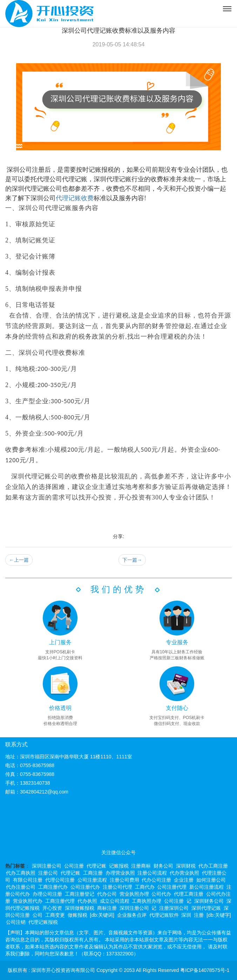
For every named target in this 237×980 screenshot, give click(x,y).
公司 (38, 915)
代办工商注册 (213, 866)
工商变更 (55, 915)
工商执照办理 (147, 901)
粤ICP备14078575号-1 (205, 970)
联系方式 (16, 744)
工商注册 (93, 873)
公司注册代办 (85, 887)
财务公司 (163, 866)
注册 (199, 915)
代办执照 (87, 901)
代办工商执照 (21, 873)
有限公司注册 (28, 880)
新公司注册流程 (206, 887)
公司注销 (16, 922)
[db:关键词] (102, 915)
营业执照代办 (28, 901)
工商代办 (145, 887)
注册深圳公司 (174, 908)
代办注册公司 (21, 887)
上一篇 (19, 560)
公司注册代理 (172, 887)
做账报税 (77, 915)
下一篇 (132, 560)
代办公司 (107, 894)
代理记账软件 (164, 915)
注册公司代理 (117, 887)
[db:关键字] (219, 915)
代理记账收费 (75, 198)
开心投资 (52, 908)
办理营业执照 (120, 873)
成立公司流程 (115, 901)
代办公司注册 (156, 880)
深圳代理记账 (206, 908)
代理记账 (96, 866)
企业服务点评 (132, 915)
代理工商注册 (189, 894)
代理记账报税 (43, 922)
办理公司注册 (47, 894)
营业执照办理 (134, 894)
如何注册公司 (211, 880)
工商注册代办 (53, 887)
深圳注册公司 (47, 866)
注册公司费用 (124, 880)
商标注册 (107, 908)
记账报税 (119, 866)
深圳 (186, 915)
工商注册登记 (80, 894)
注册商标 (141, 866)
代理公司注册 (60, 880)
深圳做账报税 (80, 908)
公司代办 (161, 894)
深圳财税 (186, 866)
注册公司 (48, 873)
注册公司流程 (152, 873)
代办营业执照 (184, 873)
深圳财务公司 (209, 901)
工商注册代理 (60, 901)
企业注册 (184, 880)
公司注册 (74, 866)
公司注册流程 (92, 880)
